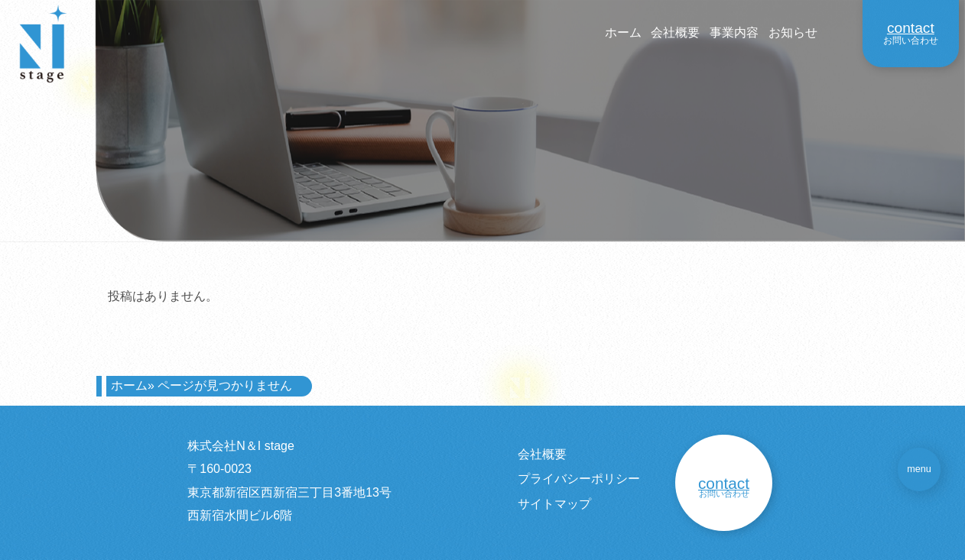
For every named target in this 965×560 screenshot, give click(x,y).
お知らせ (793, 32)
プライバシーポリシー (579, 479)
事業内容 (734, 32)
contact (911, 28)
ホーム (623, 32)
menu (919, 469)
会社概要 (675, 32)
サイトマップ (554, 504)
